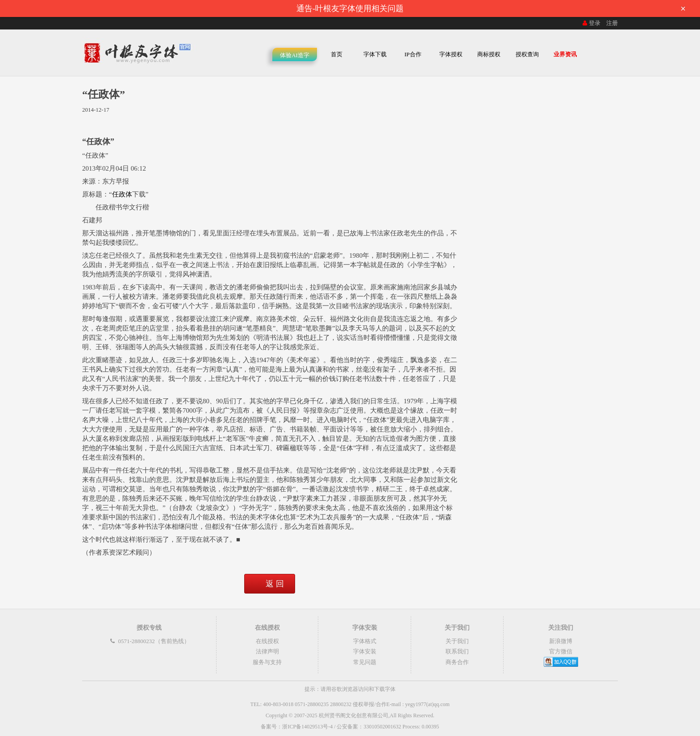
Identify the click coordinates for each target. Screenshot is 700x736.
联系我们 (457, 651)
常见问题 (365, 662)
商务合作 (457, 662)
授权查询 (527, 54)
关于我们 (457, 641)
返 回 (275, 584)
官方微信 (561, 651)
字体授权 (451, 54)
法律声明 (267, 651)
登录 (591, 23)
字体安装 (365, 651)
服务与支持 (267, 662)
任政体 (122, 194)
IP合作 (413, 54)
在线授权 (267, 641)
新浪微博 (561, 641)
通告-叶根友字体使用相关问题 (494, 8)
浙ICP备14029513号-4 (307, 727)
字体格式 (365, 641)
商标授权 (489, 54)
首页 (337, 54)
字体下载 (375, 54)
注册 (612, 23)
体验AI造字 (295, 55)
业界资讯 (565, 54)
